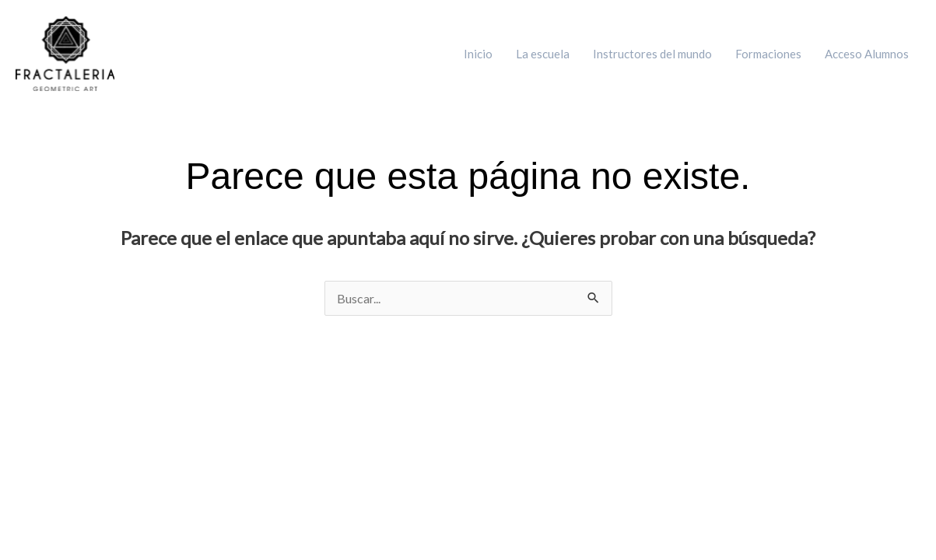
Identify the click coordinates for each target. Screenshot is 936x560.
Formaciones (768, 54)
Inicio (478, 54)
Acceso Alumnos (867, 54)
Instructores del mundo (652, 54)
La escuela (543, 54)
